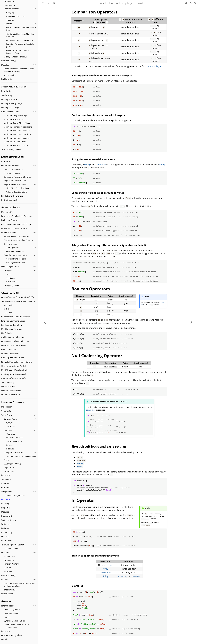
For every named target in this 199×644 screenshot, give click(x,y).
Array (105, 569)
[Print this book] (186, 3)
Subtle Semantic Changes (12, 196)
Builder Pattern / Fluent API (13, 337)
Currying (10, 13)
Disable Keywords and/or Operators (19, 240)
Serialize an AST (8, 387)
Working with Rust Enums (13, 358)
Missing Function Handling (15, 57)
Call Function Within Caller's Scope (16, 224)
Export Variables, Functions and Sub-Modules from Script (19, 70)
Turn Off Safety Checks (11, 149)
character (101, 165)
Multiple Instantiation (11, 395)
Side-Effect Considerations (18, 188)
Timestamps (9, 471)
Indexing (5, 504)
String (105, 576)
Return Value (7, 541)
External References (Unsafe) (14, 378)
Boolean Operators (91, 289)
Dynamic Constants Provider (14, 345)
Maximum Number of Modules (17, 138)
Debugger (8, 270)
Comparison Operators (94, 12)
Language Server (11, 613)
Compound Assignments (14, 496)
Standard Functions (15, 438)
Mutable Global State (10, 354)
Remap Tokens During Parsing (17, 236)
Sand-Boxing (7, 95)
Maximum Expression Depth (16, 146)
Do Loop (5, 528)
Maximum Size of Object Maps (17, 123)
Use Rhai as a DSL (9, 232)
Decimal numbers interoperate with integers (98, 115)
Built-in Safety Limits (10, 112)
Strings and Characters (14, 453)
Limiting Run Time (9, 99)
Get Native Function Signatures (20, 40)
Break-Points (12, 282)
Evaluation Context (9, 220)
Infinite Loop (7, 532)
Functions (6, 553)
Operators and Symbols (12, 635)
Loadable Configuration (11, 325)
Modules (5, 65)
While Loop (6, 524)
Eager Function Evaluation (15, 184)
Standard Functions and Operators (21, 456)
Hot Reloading (7, 333)
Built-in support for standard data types (95, 556)
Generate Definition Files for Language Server (18, 52)
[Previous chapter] (45, 322)
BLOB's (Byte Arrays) (12, 464)
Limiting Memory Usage (12, 103)
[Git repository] (191, 3)
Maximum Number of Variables (17, 131)
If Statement (7, 516)
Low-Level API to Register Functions (17, 216)
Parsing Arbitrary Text (16, 263)
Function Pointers (11, 9)
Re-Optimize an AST (10, 200)
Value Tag (10, 426)
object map (91, 410)
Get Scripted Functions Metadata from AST (20, 35)
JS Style (7, 309)
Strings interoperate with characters (93, 159)
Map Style (8, 313)
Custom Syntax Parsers (16, 259)
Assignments (7, 492)
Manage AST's (7, 212)
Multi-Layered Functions (12, 329)
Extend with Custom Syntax (15, 255)
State (9, 274)
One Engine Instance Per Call (14, 366)
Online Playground (12, 610)
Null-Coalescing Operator (97, 356)
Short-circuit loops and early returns (99, 446)
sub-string (123, 576)
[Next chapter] (191, 322)
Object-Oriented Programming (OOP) (17, 297)
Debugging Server (11, 285)
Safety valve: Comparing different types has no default (109, 245)
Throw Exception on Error (12, 545)
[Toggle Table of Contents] (43, 3)
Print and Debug (8, 61)
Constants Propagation (13, 173)
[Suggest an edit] (195, 3)
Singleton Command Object (13, 321)
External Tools (7, 606)
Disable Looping (11, 244)
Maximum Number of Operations (18, 127)
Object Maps (9, 467)
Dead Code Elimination (14, 169)
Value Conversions (14, 441)
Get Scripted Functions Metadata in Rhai (21, 29)
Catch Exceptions (11, 549)
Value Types (6, 415)
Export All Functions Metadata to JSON (20, 45)
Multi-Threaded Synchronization (15, 370)
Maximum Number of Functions (17, 134)
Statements (6, 479)
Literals (4, 639)
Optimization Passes (10, 166)
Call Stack (10, 278)
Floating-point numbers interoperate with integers (102, 75)
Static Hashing (7, 382)
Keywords (6, 475)
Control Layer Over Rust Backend (16, 317)
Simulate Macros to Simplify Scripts (17, 362)
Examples (77, 586)
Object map (105, 573)
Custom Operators (12, 248)
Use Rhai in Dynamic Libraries (14, 228)
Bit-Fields (10, 449)
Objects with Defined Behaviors (15, 341)
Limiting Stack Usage (10, 108)
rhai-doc (7, 617)
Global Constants (9, 350)
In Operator (83, 500)
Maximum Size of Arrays (14, 119)
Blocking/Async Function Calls (14, 374)
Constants (6, 488)
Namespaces (9, 5)
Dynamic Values (11, 419)
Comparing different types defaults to (98, 193)
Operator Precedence (15, 251)
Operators (11, 434)
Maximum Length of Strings (16, 116)
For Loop (5, 536)
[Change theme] (48, 3)
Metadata (8, 24)
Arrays (7, 460)
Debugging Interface (10, 267)
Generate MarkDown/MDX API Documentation (16, 626)
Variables (5, 483)
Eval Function (7, 79)
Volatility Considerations (17, 192)
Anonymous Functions (16, 16)
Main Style (8, 305)
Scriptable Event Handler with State (17, 301)
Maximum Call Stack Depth (15, 142)
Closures (10, 20)
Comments (6, 411)
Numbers (8, 430)
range (110, 565)
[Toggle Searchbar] (54, 3)
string (87, 165)
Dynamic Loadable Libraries (16, 621)
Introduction (7, 91)
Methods (5, 512)
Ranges (9, 445)
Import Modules (11, 75)
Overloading (9, 560)
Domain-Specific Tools (11, 391)
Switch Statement (9, 520)
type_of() (10, 423)
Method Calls (9, 556)
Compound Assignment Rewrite (17, 177)
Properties (6, 508)
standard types (155, 66)
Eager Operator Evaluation (15, 181)
